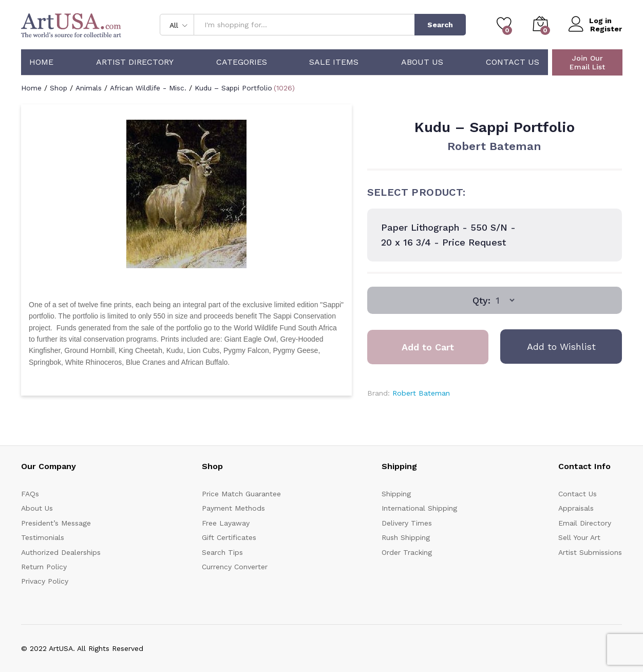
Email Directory (585, 523)
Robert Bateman (494, 146)
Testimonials (43, 537)
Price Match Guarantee (241, 494)
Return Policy (44, 567)
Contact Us (513, 62)
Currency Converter (235, 567)
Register (606, 29)
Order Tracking (407, 552)
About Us (422, 62)
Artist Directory (135, 62)
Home (41, 62)
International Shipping (419, 508)
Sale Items (334, 62)
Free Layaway (226, 523)
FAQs (30, 494)
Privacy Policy (45, 581)
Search (440, 25)
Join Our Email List (587, 62)
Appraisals (576, 508)
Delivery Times (407, 523)
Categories (242, 62)
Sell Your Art (579, 537)
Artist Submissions (590, 552)
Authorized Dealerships (61, 552)
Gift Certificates (229, 537)
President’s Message (56, 523)
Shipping (396, 494)
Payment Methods (233, 508)
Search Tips (222, 552)
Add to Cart (428, 347)
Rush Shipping (406, 537)
